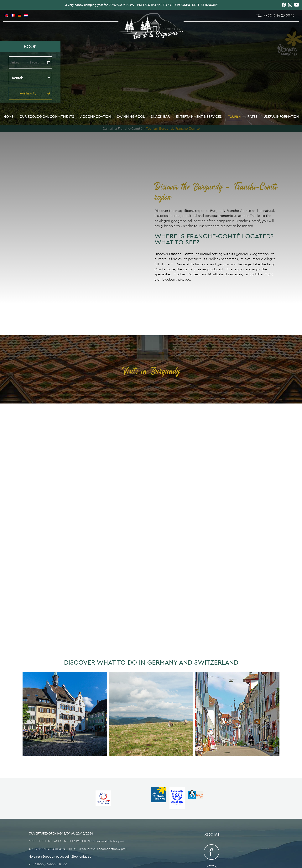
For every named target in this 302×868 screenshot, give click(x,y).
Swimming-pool (131, 117)
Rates (252, 117)
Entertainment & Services (199, 117)
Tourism (234, 117)
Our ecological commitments (47, 117)
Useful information (281, 117)
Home (8, 117)
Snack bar (160, 117)
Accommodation (95, 117)
